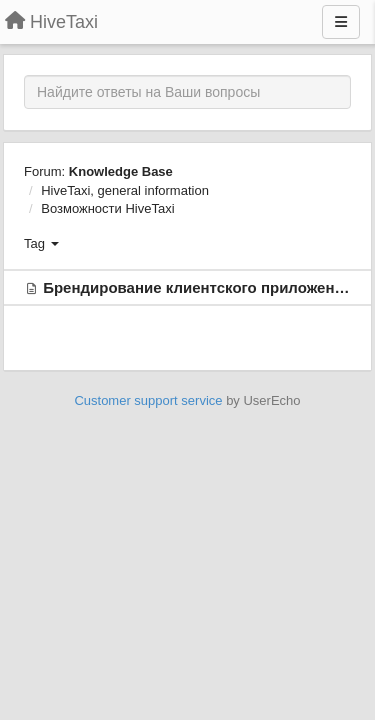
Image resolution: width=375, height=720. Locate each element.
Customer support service (148, 400)
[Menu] (341, 22)
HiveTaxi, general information (125, 190)
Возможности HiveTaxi (107, 208)
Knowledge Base (121, 171)
